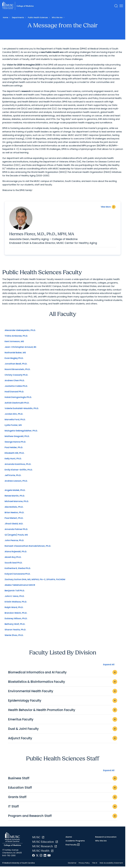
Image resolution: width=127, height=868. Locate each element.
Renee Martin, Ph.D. (15, 497)
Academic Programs (75, 842)
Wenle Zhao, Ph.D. (14, 636)
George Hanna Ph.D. (15, 443)
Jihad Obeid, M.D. (14, 525)
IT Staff (63, 808)
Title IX (95, 864)
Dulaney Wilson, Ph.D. (16, 620)
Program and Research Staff (63, 817)
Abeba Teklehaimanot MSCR (20, 586)
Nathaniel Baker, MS (15, 354)
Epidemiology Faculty (63, 702)
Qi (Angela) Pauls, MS (16, 536)
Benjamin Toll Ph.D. (15, 592)
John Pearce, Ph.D (14, 542)
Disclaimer (72, 864)
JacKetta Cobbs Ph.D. (16, 387)
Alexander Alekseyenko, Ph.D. (20, 331)
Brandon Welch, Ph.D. (16, 614)
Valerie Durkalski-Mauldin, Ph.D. (22, 410)
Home (5, 17)
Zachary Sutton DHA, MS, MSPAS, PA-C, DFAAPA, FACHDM (35, 581)
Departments (18, 17)
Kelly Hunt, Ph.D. (13, 460)
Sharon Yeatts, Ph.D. (15, 631)
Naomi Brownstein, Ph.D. (17, 371)
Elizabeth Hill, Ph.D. (14, 454)
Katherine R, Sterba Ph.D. (18, 570)
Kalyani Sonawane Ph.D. (17, 575)
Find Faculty (73, 846)
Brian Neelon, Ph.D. (14, 514)
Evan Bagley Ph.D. (14, 359)
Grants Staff (63, 798)
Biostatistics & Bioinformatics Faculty (63, 683)
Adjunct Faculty (63, 739)
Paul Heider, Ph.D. (14, 449)
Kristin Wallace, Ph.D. (16, 603)
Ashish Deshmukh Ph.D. (17, 404)
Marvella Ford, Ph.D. (15, 421)
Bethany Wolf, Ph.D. (15, 625)
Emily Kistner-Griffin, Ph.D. (19, 471)
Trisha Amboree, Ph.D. (16, 337)
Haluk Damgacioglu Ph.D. (18, 398)
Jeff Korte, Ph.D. (13, 477)
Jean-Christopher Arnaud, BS (20, 348)
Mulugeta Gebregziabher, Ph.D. (21, 432)
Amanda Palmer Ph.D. (16, 530)
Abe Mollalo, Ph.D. (14, 508)
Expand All (109, 666)
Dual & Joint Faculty (63, 730)
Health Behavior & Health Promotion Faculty (63, 711)
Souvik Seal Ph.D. (13, 564)
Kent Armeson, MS (14, 343)
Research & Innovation (106, 838)
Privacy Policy (84, 864)
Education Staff (63, 789)
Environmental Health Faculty (63, 692)
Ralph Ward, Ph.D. (14, 609)
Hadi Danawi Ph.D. (14, 393)
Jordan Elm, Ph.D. (14, 415)
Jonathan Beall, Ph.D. (16, 365)
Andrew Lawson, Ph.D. (16, 482)
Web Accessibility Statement (111, 864)
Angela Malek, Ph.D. (15, 491)
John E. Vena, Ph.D (14, 597)
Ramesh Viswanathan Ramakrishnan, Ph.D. (28, 547)
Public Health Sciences (38, 17)
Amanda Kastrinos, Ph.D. (18, 465)
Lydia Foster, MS (13, 426)
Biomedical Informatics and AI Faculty (63, 674)
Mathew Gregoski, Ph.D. (17, 437)
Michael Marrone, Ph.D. (17, 503)
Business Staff (63, 779)
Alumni (69, 838)
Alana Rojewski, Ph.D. (16, 553)
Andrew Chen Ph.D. (15, 382)
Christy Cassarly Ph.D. (16, 376)
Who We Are (57, 17)
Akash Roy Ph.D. (13, 558)
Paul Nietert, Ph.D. (14, 519)
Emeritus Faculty (63, 721)
